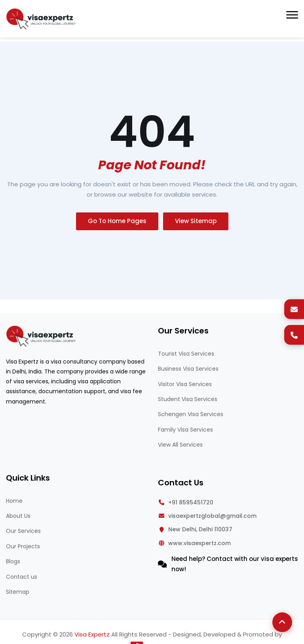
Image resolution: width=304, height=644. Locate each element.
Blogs (13, 561)
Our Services (23, 531)
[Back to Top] (282, 622)
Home (14, 501)
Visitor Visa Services (185, 384)
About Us (18, 516)
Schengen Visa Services (191, 414)
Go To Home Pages (117, 221)
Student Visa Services (188, 399)
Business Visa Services (188, 369)
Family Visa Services (185, 430)
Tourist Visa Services (186, 354)
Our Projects (23, 546)
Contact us (22, 577)
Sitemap (18, 592)
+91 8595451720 (191, 502)
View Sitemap (196, 221)
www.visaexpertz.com (199, 543)
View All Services (180, 445)
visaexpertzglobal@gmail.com (212, 516)
